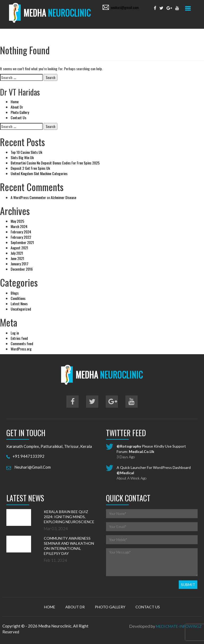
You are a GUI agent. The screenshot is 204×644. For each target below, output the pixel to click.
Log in (15, 333)
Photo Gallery (20, 112)
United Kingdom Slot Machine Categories (39, 173)
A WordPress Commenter (28, 197)
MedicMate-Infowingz (179, 626)
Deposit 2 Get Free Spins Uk (30, 168)
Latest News (19, 304)
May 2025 (17, 221)
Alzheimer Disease (63, 197)
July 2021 (17, 253)
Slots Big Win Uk (22, 157)
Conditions (18, 298)
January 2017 (20, 264)
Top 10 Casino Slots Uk (26, 152)
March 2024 (19, 226)
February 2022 (21, 237)
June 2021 (17, 258)
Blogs (15, 293)
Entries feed (19, 338)
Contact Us (18, 117)
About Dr (17, 107)
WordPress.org (21, 349)
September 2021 (22, 242)
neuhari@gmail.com (125, 7)
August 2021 (19, 248)
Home (15, 102)
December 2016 (22, 269)
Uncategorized (21, 309)
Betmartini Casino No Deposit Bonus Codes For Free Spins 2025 (55, 163)
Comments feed (22, 343)
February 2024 (21, 232)
